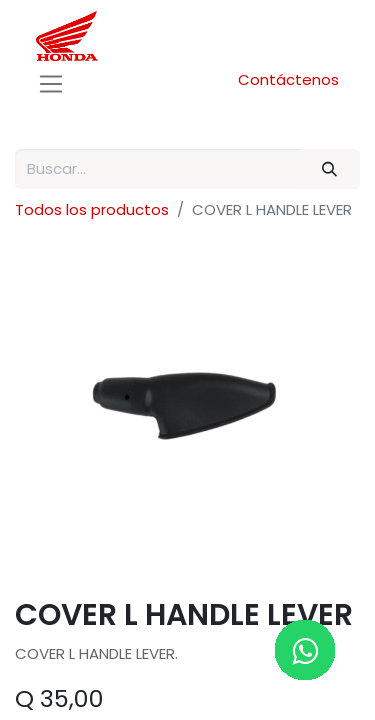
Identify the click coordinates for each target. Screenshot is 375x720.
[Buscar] (330, 169)
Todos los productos (92, 209)
